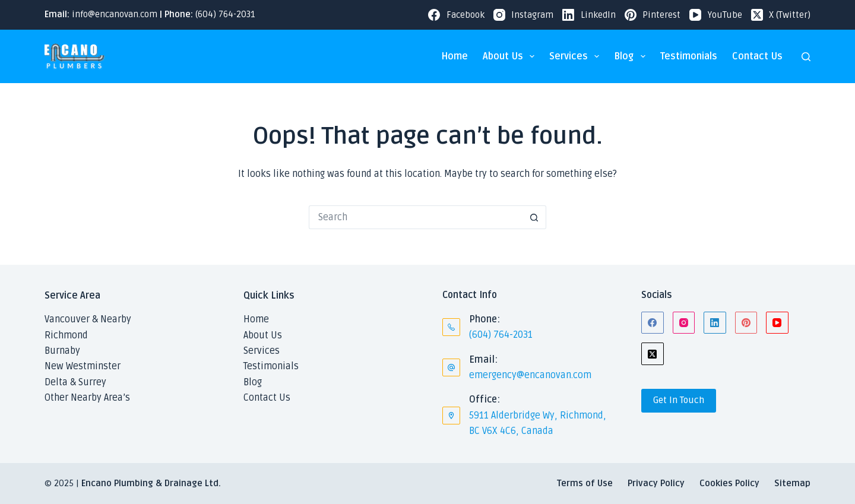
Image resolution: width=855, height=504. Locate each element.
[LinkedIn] (589, 15)
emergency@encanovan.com (530, 375)
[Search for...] (416, 217)
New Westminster (83, 366)
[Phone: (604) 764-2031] (451, 327)
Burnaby (62, 351)
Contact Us (757, 56)
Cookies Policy (729, 483)
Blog (632, 56)
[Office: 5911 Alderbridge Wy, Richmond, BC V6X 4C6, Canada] (451, 416)
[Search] (806, 57)
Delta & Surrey (75, 382)
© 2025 (59, 483)
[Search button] (534, 217)
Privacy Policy (656, 483)
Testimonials (689, 56)
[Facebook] (456, 15)
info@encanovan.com (115, 14)
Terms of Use (585, 483)
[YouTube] (716, 15)
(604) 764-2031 (225, 14)
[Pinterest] (653, 15)
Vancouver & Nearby (88, 319)
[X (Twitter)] (781, 15)
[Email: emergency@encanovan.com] (451, 367)
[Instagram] (524, 15)
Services (577, 56)
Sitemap (792, 483)
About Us (511, 56)
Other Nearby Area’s (87, 398)
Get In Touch (679, 400)
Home (455, 56)
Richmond (66, 335)
